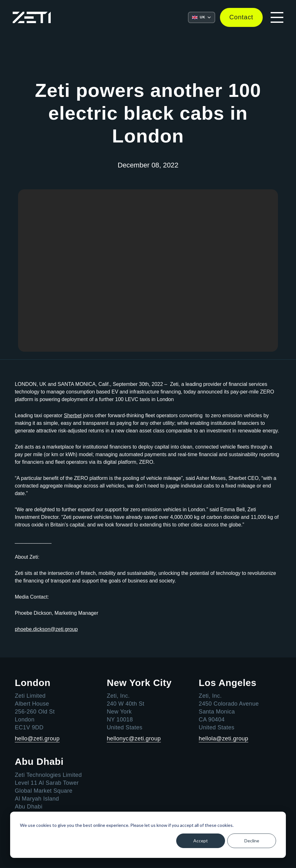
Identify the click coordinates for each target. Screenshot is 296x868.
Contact (241, 17)
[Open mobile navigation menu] (277, 18)
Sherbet (73, 415)
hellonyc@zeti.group (134, 739)
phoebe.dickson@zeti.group (46, 629)
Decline (252, 841)
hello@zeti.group (37, 739)
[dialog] (148, 835)
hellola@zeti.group (224, 739)
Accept (201, 841)
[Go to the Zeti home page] (32, 18)
